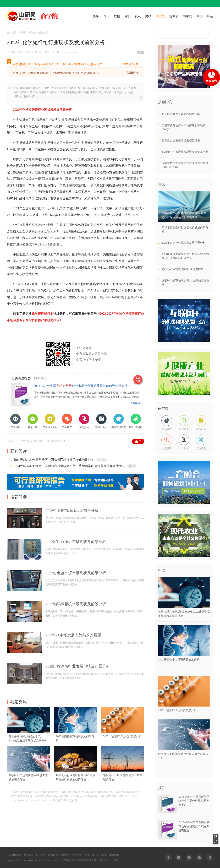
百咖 (200, 16)
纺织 (12, 441)
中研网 (23, 33)
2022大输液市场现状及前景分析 (122, 736)
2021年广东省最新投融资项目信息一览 (185, 152)
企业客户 (78, 855)
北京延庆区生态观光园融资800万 (181, 114)
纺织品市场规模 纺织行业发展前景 (183, 269)
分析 (127, 16)
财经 (148, 16)
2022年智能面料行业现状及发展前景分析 (185, 229)
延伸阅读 (19, 451)
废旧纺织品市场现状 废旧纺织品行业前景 (185, 282)
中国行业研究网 (77, 860)
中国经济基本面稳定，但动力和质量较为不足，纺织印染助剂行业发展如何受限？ (69, 466)
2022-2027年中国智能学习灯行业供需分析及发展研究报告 (194, 801)
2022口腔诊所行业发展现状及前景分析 (78, 666)
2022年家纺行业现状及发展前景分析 (184, 243)
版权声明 (53, 855)
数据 (117, 16)
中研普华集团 (14, 855)
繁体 (141, 52)
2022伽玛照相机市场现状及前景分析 (76, 604)
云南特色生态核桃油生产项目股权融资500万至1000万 (185, 165)
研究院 (160, 16)
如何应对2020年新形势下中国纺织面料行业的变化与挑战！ (54, 460)
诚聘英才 (65, 855)
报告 (162, 788)
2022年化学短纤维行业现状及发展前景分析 (43, 441)
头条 (96, 16)
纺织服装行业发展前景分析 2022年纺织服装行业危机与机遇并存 (185, 256)
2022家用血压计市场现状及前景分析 (76, 542)
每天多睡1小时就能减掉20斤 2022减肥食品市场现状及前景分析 (28, 740)
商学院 (188, 16)
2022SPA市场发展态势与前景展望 (73, 635)
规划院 (174, 16)
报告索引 (102, 855)
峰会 (210, 16)
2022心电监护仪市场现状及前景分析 (76, 573)
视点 (138, 16)
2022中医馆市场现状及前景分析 (72, 511)
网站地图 (114, 855)
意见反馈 (90, 855)
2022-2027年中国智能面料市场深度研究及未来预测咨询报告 (194, 826)
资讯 (106, 16)
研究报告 (216, 836)
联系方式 (29, 855)
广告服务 (41, 855)
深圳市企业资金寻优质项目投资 (181, 141)
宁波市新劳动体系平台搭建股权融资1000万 (184, 127)
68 (140, 441)
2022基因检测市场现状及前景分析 (179, 660)
